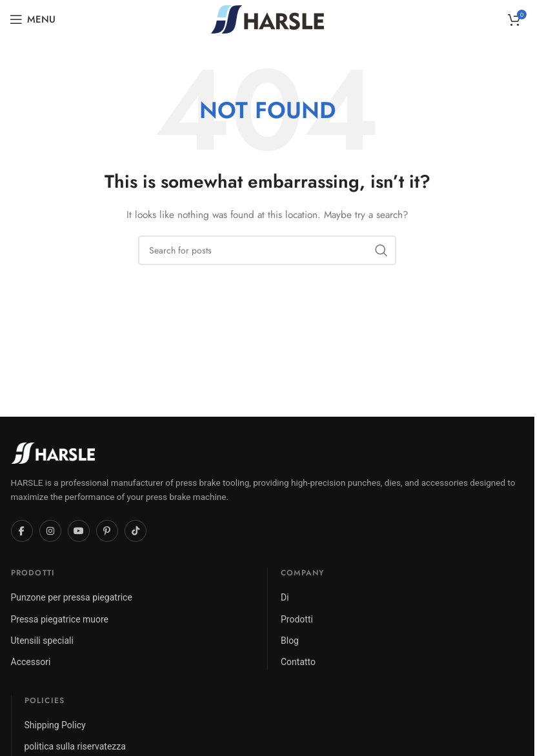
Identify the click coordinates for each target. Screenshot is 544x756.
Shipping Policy (55, 725)
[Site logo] (267, 18)
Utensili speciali (42, 641)
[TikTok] (136, 531)
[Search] (267, 250)
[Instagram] (50, 531)
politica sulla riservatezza (75, 746)
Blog (290, 641)
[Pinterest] (107, 531)
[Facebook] (22, 531)
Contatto (298, 662)
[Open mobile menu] (33, 19)
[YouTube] (79, 531)
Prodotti (297, 619)
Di (285, 597)
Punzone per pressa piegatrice (72, 597)
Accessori (31, 662)
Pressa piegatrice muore (60, 619)
